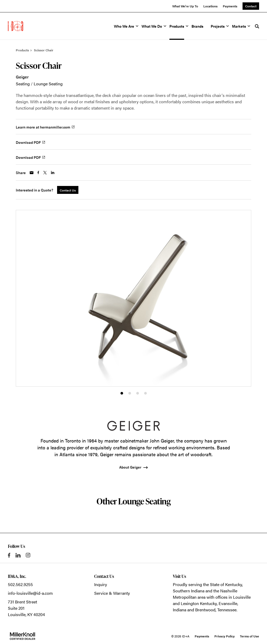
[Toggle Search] (257, 26)
